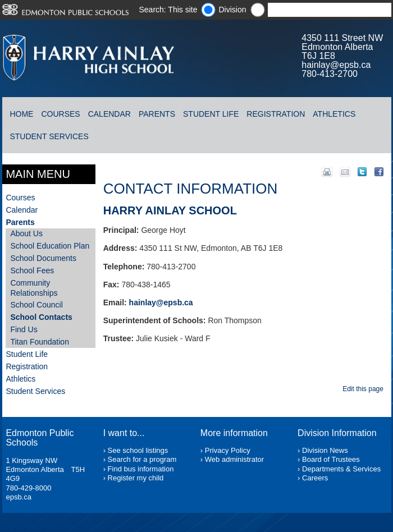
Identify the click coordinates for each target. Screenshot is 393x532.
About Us (26, 233)
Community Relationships (34, 288)
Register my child (136, 478)
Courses (60, 114)
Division (232, 10)
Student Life (211, 114)
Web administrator (234, 459)
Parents (157, 114)
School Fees (32, 270)
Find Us (24, 329)
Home (21, 114)
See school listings (138, 450)
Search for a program (142, 459)
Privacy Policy (228, 450)
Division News (325, 450)
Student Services (49, 136)
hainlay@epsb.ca (336, 65)
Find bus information (141, 469)
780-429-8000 (28, 488)
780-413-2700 (330, 74)
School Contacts (41, 317)
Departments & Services (341, 469)
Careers (315, 478)
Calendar (109, 114)
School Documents (43, 258)
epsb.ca (19, 497)
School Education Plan (50, 246)
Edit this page (365, 389)
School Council (36, 305)
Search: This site (168, 10)
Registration (276, 114)
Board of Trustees (331, 459)
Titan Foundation (40, 342)
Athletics (334, 114)
